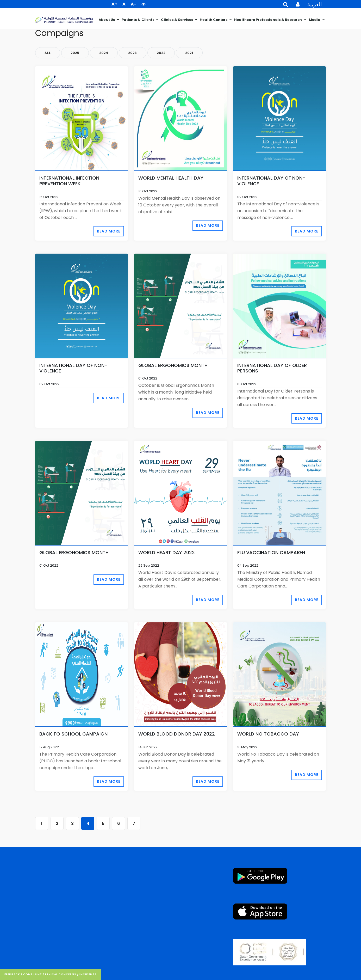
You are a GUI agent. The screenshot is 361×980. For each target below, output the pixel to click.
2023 (133, 53)
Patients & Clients (138, 20)
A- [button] (133, 4)
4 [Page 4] (88, 823)
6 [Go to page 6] (119, 823)
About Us (107, 20)
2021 (189, 53)
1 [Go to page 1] (42, 823)
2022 (161, 53)
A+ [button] (114, 4)
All (48, 53)
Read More (109, 231)
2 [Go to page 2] (57, 823)
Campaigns (59, 33)
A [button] (124, 4)
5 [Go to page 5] (103, 823)
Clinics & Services (177, 20)
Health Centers (214, 20)
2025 (75, 53)
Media (315, 20)
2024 (104, 53)
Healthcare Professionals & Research (268, 20)
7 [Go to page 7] (134, 823)
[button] (144, 4)
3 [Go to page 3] (72, 823)
